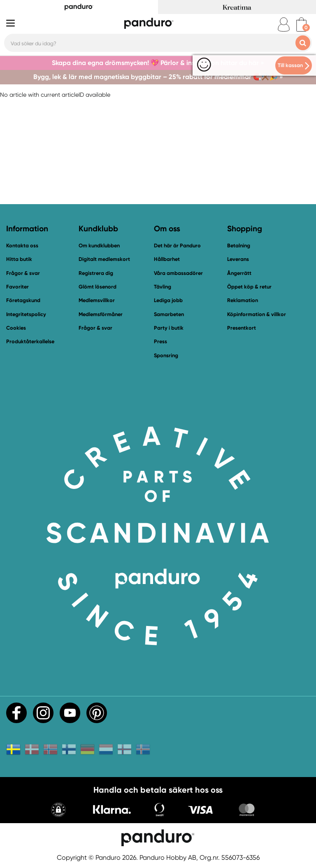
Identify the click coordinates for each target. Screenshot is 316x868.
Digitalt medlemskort (104, 259)
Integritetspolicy (26, 314)
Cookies (16, 328)
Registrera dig (96, 273)
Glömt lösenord (98, 287)
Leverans (238, 259)
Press (160, 341)
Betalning (239, 246)
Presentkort (242, 328)
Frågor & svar (23, 273)
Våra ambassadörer (178, 273)
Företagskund (23, 300)
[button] (58, 811)
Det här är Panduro (177, 246)
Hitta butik (19, 259)
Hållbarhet (167, 259)
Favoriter (17, 287)
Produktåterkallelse (30, 341)
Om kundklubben (99, 246)
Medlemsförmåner (101, 314)
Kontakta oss (22, 246)
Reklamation (243, 300)
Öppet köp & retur (249, 287)
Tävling (163, 287)
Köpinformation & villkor (257, 314)
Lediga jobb (168, 300)
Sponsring (166, 355)
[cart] (301, 24)
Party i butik (169, 328)
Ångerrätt (239, 273)
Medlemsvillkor (97, 300)
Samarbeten (169, 314)
